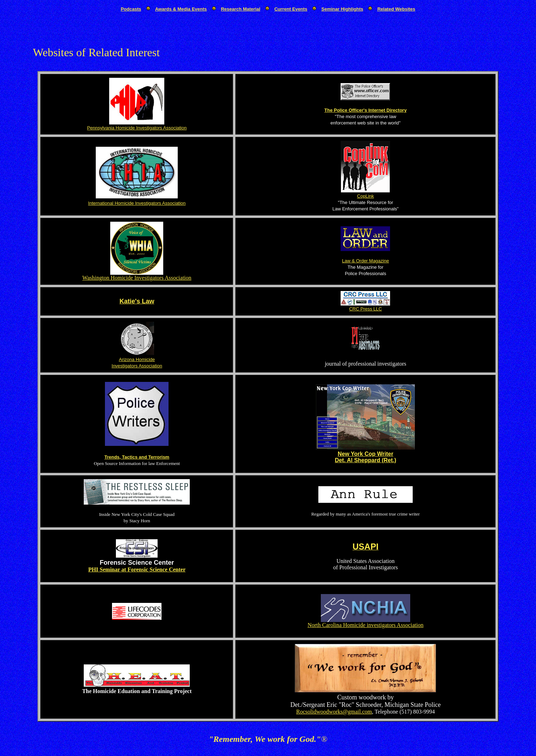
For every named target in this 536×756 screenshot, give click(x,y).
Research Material (240, 9)
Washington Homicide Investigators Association (137, 278)
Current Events (291, 9)
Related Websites (396, 9)
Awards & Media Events (181, 9)
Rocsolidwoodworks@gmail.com (334, 712)
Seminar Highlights (342, 9)
